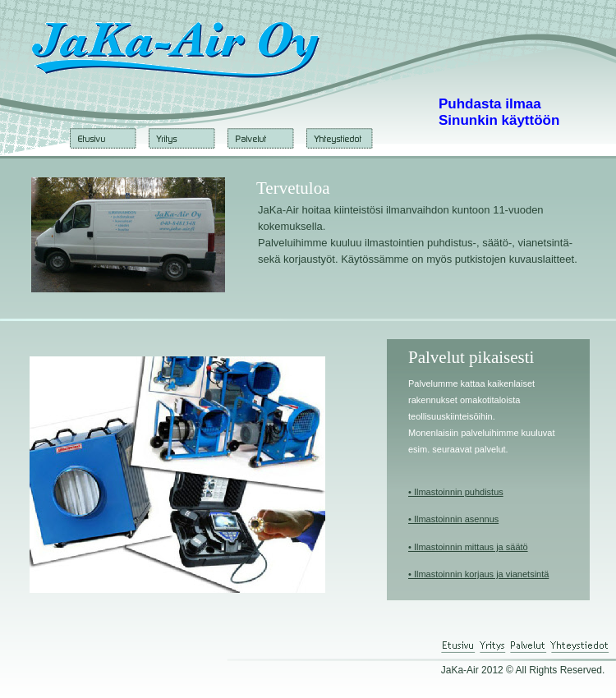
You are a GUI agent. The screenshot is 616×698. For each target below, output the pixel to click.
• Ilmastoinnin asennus (453, 519)
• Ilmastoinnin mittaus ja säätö (468, 547)
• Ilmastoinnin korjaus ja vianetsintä (478, 574)
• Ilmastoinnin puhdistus (456, 492)
